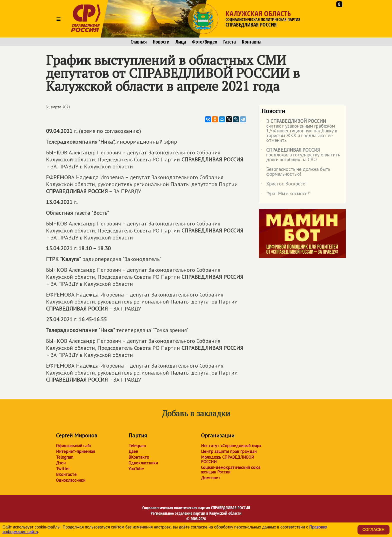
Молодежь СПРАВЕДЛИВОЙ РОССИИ (228, 459)
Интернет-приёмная (75, 451)
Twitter (63, 469)
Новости (161, 42)
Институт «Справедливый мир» (231, 446)
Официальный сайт (74, 446)
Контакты (252, 42)
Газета (229, 42)
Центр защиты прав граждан (229, 451)
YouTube (136, 469)
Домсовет (211, 478)
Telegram (65, 457)
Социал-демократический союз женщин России (231, 470)
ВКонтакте (66, 474)
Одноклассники (71, 480)
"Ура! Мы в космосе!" (286, 194)
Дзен (61, 463)
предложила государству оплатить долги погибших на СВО (301, 155)
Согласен (373, 530)
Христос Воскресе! (284, 185)
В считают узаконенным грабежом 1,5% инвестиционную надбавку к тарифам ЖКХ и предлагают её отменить (299, 131)
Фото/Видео (205, 42)
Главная (139, 42)
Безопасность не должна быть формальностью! (296, 172)
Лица (181, 42)
